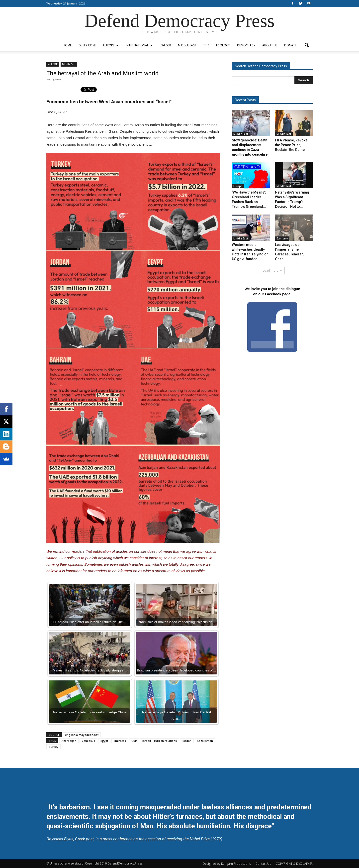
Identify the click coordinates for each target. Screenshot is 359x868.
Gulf (134, 741)
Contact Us (263, 864)
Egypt (104, 741)
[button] (307, 45)
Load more (272, 271)
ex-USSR (165, 45)
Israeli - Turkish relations (160, 741)
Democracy (246, 45)
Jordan (187, 741)
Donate (290, 45)
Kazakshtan (205, 741)
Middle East (187, 45)
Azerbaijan (69, 741)
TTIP (206, 45)
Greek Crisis (87, 45)
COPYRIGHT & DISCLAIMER (294, 864)
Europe (111, 45)
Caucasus (88, 741)
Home (67, 45)
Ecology (223, 45)
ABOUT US (270, 45)
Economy (282, 238)
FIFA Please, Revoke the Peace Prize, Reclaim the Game (291, 145)
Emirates (120, 741)
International (139, 45)
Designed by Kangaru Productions (227, 864)
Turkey (53, 747)
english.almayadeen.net (82, 735)
